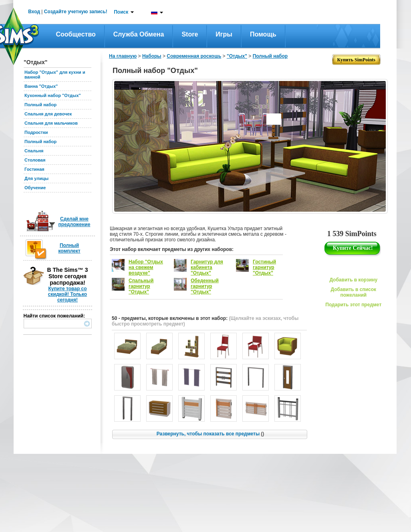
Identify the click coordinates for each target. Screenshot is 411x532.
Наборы (152, 56)
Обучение (35, 188)
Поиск (121, 12)
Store (190, 34)
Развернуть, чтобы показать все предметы (210, 434)
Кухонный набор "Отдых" (53, 95)
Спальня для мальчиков (51, 123)
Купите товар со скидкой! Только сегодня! (67, 294)
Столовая (35, 160)
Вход (34, 12)
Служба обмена (139, 34)
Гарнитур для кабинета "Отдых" (207, 267)
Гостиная (34, 169)
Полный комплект (69, 248)
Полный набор (40, 105)
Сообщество (76, 34)
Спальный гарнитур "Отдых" (141, 286)
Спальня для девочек (48, 114)
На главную (123, 56)
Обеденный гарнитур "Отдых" (205, 286)
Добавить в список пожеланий (354, 292)
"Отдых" (237, 56)
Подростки (36, 132)
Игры (224, 34)
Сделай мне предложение (75, 222)
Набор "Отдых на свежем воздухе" (146, 267)
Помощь (263, 34)
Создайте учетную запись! (76, 12)
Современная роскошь (194, 56)
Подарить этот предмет (353, 305)
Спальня (34, 151)
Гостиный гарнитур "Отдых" (264, 267)
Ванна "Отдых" (41, 86)
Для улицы (36, 178)
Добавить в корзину (353, 280)
